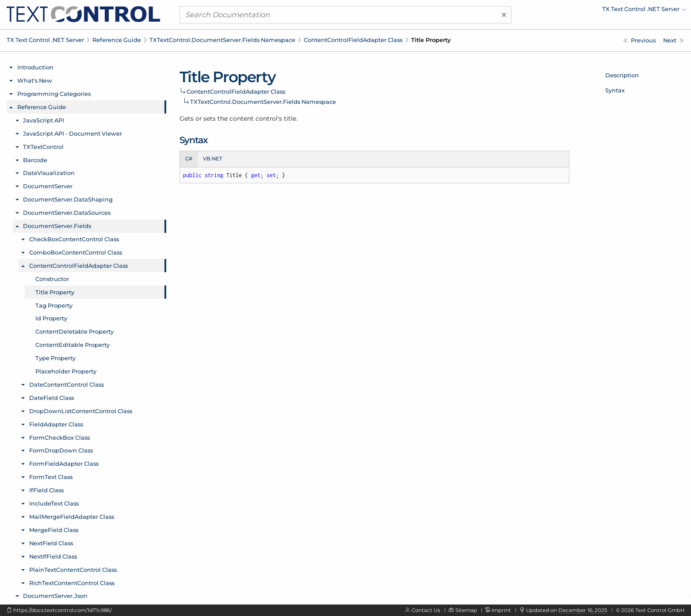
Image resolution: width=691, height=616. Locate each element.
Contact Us (426, 610)
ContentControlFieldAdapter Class (353, 40)
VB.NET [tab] (213, 159)
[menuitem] (609, 11)
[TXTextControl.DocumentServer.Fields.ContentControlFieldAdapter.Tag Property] (674, 40)
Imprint (501, 610)
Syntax (615, 90)
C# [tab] (189, 159)
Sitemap (466, 610)
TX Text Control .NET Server (45, 40)
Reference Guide (117, 40)
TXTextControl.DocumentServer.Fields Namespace (222, 40)
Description (622, 75)
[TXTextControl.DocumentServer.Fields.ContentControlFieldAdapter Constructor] (639, 40)
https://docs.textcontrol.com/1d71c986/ (63, 610)
